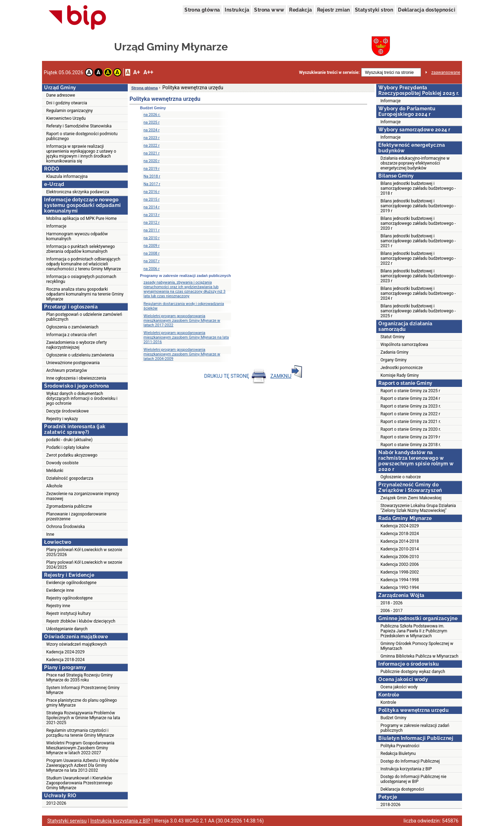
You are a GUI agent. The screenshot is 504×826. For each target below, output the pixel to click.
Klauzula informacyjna (67, 176)
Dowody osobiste (62, 463)
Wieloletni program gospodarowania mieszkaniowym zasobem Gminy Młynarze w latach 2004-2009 (182, 354)
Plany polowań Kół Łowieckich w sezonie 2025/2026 (84, 552)
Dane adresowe (61, 95)
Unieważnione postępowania (73, 363)
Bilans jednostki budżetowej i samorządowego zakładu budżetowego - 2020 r (418, 223)
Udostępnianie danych (67, 629)
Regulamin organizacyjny (69, 111)
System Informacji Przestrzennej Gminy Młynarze (83, 690)
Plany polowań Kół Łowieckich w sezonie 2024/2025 (84, 565)
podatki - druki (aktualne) (69, 440)
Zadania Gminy (394, 352)
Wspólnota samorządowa (404, 345)
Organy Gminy (394, 360)
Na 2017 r (152, 184)
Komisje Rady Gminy (400, 375)
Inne (50, 534)
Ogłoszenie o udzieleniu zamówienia (80, 355)
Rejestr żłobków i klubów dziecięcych (81, 621)
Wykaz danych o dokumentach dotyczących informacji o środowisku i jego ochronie (82, 398)
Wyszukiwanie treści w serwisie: (329, 72)
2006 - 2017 (391, 611)
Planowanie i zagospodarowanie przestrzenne (76, 516)
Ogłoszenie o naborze (401, 477)
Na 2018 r (152, 176)
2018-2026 (390, 805)
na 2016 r (152, 192)
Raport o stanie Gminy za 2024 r (410, 398)
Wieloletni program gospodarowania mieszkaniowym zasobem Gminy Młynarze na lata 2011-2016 (186, 337)
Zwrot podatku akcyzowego (72, 455)
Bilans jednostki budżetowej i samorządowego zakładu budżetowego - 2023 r (418, 276)
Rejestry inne (58, 606)
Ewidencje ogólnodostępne (71, 583)
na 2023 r (152, 138)
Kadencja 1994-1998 (400, 580)
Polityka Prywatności (400, 746)
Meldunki (55, 471)
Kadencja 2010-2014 (400, 549)
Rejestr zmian (334, 10)
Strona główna (202, 10)
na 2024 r (152, 130)
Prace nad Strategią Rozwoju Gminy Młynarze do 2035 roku (79, 678)
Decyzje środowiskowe (67, 411)
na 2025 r (152, 122)
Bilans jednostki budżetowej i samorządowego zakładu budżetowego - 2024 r (418, 293)
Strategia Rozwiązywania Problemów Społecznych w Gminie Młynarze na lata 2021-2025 (83, 718)
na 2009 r (152, 246)
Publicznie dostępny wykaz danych (413, 672)
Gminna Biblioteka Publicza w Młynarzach (419, 656)
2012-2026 (56, 803)
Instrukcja (237, 10)
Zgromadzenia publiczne (69, 506)
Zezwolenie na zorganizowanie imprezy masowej (83, 496)
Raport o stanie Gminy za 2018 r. (411, 445)
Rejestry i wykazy (62, 419)
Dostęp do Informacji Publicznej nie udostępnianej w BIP (413, 779)
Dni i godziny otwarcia (67, 103)
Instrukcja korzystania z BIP (406, 769)
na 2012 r (152, 223)
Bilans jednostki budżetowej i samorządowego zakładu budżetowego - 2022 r (418, 258)
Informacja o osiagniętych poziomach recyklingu (81, 279)
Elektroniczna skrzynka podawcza (78, 192)
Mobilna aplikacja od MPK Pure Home (81, 218)
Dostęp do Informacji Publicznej (410, 761)
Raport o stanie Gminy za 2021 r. (411, 422)
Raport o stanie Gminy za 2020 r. (411, 429)
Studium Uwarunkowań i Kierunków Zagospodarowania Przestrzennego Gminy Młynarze (79, 783)
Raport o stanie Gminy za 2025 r (410, 391)
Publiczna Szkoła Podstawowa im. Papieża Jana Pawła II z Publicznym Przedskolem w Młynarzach (414, 631)
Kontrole (388, 702)
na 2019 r (152, 169)
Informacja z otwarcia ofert (71, 335)
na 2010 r (152, 238)
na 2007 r (152, 261)
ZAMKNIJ (286, 376)
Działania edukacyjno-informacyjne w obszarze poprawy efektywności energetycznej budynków (415, 163)
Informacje (56, 226)
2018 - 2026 (391, 603)
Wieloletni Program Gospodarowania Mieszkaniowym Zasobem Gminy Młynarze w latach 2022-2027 (80, 748)
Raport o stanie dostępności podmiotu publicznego (82, 136)
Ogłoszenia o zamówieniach (72, 327)
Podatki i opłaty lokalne (68, 447)
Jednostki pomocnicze (402, 368)
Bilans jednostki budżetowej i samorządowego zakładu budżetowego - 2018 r (418, 188)
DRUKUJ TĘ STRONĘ (235, 376)
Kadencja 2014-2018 (400, 541)
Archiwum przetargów (67, 370)
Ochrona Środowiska (65, 527)
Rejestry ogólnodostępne (69, 598)
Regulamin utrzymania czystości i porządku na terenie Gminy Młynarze (80, 733)
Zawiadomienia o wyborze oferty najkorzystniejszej (76, 345)
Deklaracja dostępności (427, 10)
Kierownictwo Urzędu (66, 118)
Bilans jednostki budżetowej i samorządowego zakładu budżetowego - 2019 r (418, 206)
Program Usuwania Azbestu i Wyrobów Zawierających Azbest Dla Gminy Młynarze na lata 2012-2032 (82, 765)
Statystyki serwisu (67, 821)
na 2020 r (152, 161)
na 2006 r (152, 269)
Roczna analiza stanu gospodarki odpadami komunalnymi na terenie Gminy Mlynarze (85, 294)
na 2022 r (152, 145)
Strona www (269, 10)
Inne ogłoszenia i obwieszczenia (76, 378)
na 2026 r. (152, 115)
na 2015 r (152, 199)
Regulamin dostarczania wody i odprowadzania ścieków (184, 306)
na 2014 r (152, 207)
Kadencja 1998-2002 (400, 572)
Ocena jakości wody (399, 687)
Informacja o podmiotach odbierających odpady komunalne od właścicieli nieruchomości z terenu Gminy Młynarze (84, 264)
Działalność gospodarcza (70, 478)
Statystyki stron (374, 10)
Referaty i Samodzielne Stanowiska (79, 126)
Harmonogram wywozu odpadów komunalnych (77, 236)
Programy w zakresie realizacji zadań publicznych (415, 728)
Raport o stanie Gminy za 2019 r (410, 437)
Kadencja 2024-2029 (65, 652)
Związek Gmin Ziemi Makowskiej (411, 498)
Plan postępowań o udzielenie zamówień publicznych (84, 317)
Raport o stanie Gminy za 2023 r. (411, 406)
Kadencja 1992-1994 (400, 588)
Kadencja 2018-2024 (65, 660)
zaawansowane (446, 72)
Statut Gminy (393, 337)
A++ (148, 72)
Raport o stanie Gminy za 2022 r (410, 414)
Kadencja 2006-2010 (400, 557)
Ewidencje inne (60, 590)
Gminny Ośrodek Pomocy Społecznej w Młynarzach (417, 646)
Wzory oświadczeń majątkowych (76, 644)
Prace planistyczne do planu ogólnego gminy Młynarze (82, 703)
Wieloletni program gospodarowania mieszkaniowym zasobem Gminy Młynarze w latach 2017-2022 (182, 321)
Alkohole (54, 486)
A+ (136, 72)
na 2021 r (152, 153)
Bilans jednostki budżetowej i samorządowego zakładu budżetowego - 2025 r (418, 311)
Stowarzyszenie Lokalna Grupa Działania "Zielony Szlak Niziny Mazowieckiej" (418, 508)
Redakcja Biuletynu (398, 754)
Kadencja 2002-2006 (400, 564)
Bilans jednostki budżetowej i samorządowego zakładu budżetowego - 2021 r (418, 241)
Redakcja (300, 10)
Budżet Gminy (393, 718)
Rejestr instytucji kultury (68, 613)
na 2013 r (152, 215)
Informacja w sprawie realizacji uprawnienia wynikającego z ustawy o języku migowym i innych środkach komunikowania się (81, 154)
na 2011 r (152, 230)
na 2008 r (152, 253)
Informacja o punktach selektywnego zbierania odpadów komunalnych (80, 249)
